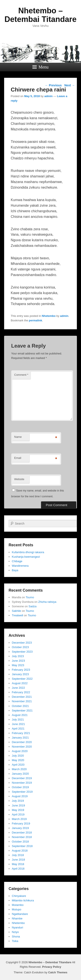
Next (70, 85)
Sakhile (17, 611)
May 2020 (18, 760)
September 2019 (22, 792)
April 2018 (18, 869)
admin (48, 96)
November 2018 (22, 837)
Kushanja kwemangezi (26, 557)
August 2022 (20, 683)
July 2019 (18, 801)
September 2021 (22, 711)
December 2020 (22, 742)
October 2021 (20, 706)
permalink (36, 320)
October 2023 (20, 647)
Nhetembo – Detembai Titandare (40, 15)
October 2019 (20, 787)
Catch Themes (58, 972)
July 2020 (18, 756)
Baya (15, 570)
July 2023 (18, 656)
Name (18, 437)
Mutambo (18, 905)
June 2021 (18, 724)
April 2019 (18, 814)
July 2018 (18, 855)
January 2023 (20, 674)
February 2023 (21, 670)
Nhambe (17, 918)
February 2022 (21, 692)
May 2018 (18, 864)
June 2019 (18, 805)
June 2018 (18, 860)
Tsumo (30, 597)
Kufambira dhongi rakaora (28, 552)
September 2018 (22, 846)
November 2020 (22, 747)
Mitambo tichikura (23, 900)
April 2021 (18, 729)
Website (19, 479)
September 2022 (22, 679)
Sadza (33, 606)
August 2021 (20, 715)
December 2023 (22, 643)
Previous (53, 85)
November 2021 (22, 701)
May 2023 (18, 665)
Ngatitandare (20, 914)
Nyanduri (17, 927)
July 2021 (18, 720)
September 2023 (22, 652)
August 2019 (20, 796)
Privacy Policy (52, 967)
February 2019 (21, 824)
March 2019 (19, 819)
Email (18, 458)
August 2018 (20, 851)
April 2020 (18, 765)
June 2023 (18, 661)
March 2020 (19, 769)
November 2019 (22, 783)
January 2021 (20, 738)
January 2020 (20, 774)
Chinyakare (19, 896)
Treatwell (17, 615)
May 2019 (18, 810)
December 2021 (22, 697)
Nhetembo (49, 316)
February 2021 (21, 733)
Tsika (15, 941)
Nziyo (15, 932)
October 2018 (20, 842)
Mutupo (17, 909)
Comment (21, 375)
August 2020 (20, 751)
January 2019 (20, 828)
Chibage (17, 561)
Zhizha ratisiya (47, 602)
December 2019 (22, 778)
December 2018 (22, 833)
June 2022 (18, 688)
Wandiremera (20, 566)
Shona (16, 936)
